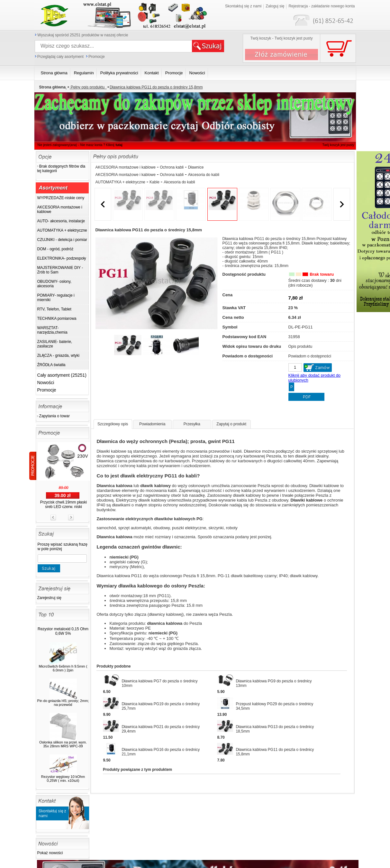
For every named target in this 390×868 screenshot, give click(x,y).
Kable (154, 182)
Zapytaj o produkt (231, 424)
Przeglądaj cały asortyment (60, 57)
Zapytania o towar (54, 416)
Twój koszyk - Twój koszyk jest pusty (282, 38)
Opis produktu (300, 346)
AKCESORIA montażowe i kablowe (126, 167)
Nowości (46, 383)
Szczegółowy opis (113, 424)
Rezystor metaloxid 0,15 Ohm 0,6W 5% (63, 631)
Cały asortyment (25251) (62, 375)
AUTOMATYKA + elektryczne (120, 182)
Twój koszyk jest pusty (328, 5)
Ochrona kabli (172, 167)
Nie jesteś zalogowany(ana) (57, 145)
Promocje (97, 57)
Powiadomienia (152, 424)
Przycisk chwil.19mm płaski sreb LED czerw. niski (63, 504)
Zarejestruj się (49, 598)
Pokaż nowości (50, 853)
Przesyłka (192, 424)
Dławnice (196, 167)
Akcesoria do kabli (204, 175)
